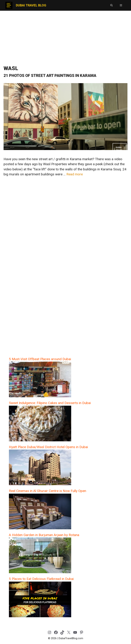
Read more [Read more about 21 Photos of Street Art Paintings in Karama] (75, 174)
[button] (112, 5)
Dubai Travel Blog (31, 5)
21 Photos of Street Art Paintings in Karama (50, 76)
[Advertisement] (65, 37)
